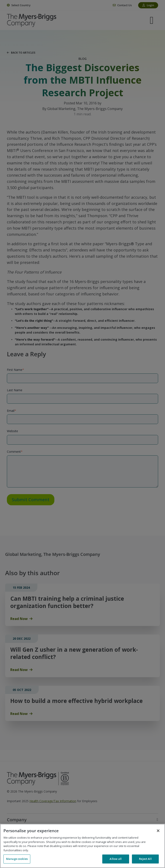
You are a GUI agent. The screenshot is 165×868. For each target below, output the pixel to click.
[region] (82, 846)
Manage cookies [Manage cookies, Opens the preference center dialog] (17, 859)
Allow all (116, 859)
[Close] (158, 831)
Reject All (145, 859)
